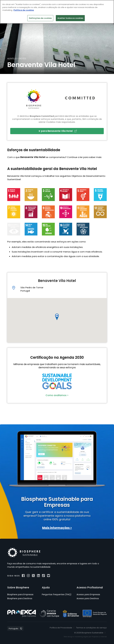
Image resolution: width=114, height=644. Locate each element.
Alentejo (12, 59)
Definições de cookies (40, 18)
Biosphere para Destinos (20, 598)
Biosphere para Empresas (20, 594)
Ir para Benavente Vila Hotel (58, 131)
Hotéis (23, 59)
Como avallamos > (57, 395)
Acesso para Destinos (88, 598)
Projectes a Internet (99, 637)
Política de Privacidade (61, 628)
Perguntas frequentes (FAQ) (57, 594)
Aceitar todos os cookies (70, 18)
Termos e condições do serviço (91, 628)
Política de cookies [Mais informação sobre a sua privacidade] (24, 10)
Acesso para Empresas (88, 594)
